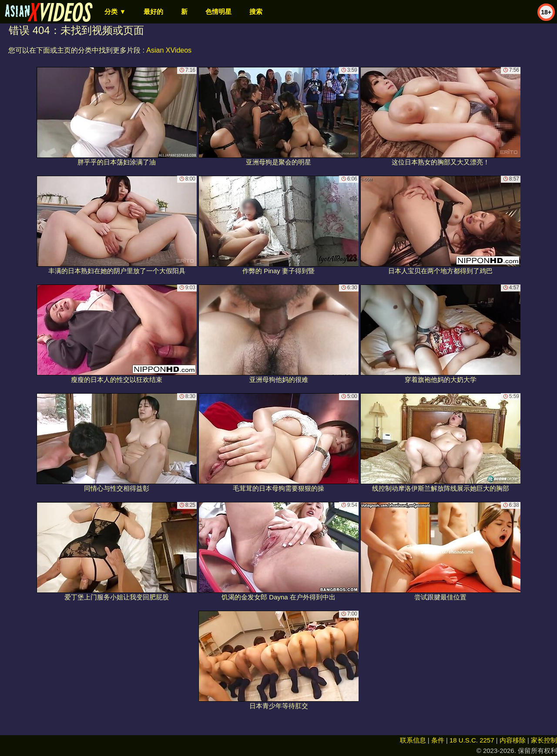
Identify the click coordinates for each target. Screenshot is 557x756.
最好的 (153, 12)
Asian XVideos (169, 50)
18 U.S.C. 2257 (472, 740)
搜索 (256, 12)
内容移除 (513, 740)
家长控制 (544, 740)
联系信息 (413, 740)
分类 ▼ (115, 12)
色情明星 (218, 12)
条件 (438, 740)
